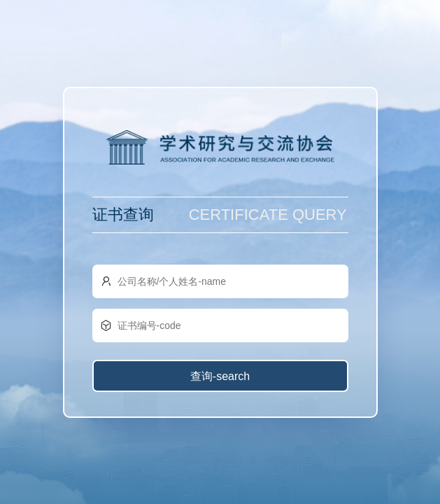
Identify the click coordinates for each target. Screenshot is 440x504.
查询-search (220, 376)
